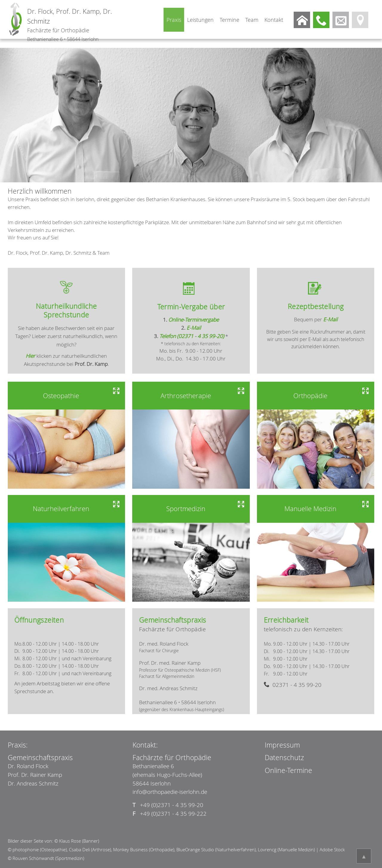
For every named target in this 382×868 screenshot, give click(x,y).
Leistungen (200, 20)
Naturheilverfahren (61, 509)
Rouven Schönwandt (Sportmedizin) (48, 858)
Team (252, 20)
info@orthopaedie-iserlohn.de (170, 792)
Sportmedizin (186, 509)
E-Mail (194, 328)
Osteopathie (61, 396)
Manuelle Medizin (310, 509)
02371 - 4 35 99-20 (296, 685)
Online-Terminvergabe (194, 320)
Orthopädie (310, 396)
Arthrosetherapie (186, 396)
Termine (229, 20)
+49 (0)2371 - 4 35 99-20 (168, 805)
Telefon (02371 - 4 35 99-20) (192, 336)
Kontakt (274, 20)
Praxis (174, 20)
